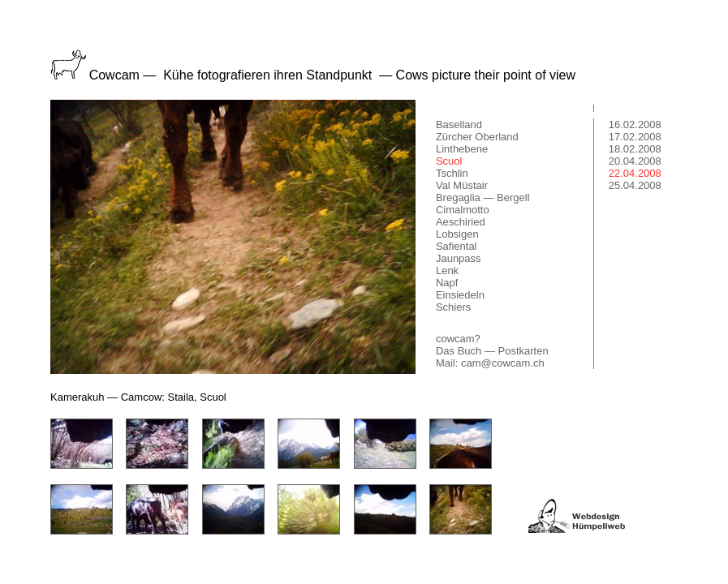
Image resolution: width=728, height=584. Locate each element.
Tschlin (452, 173)
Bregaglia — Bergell (483, 198)
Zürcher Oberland (477, 137)
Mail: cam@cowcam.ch (490, 363)
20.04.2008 (635, 161)
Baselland (459, 125)
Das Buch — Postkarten (492, 351)
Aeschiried (461, 222)
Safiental (457, 246)
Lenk (447, 271)
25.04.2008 (635, 185)
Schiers (453, 307)
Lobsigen (457, 234)
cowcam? (458, 339)
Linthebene (462, 149)
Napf (447, 283)
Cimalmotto (463, 210)
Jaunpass (459, 258)
